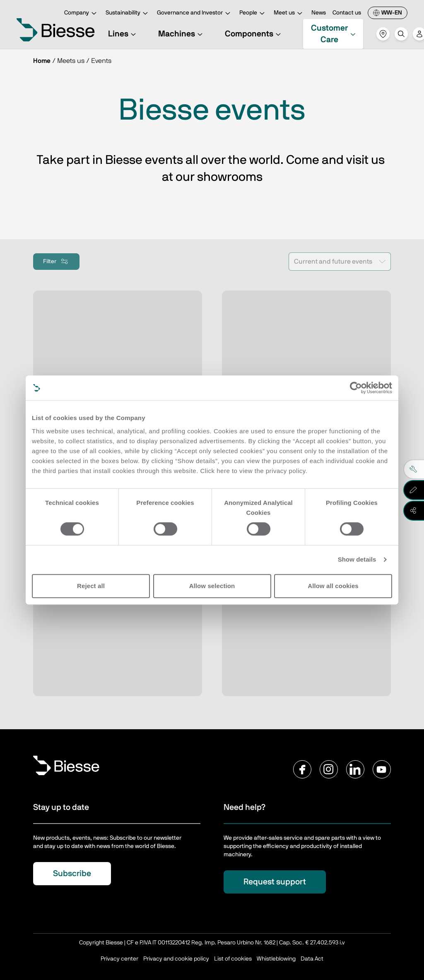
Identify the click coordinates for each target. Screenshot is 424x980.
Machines (182, 34)
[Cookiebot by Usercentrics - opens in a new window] (356, 388)
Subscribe (72, 874)
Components (254, 34)
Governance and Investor (195, 13)
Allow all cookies (333, 586)
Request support (275, 882)
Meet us (289, 13)
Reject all (91, 586)
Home (42, 61)
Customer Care (334, 34)
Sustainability (128, 13)
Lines (123, 34)
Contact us (347, 13)
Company (82, 13)
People (253, 13)
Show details (357, 559)
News (319, 13)
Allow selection (212, 586)
